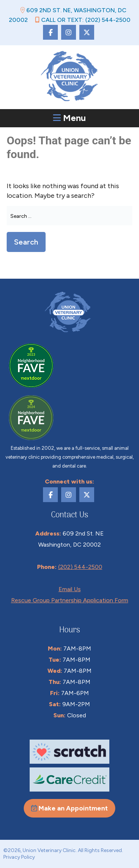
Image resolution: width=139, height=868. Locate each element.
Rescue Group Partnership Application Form (70, 600)
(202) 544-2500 (80, 567)
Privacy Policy (19, 857)
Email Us (70, 589)
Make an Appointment (69, 808)
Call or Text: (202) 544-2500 (83, 20)
